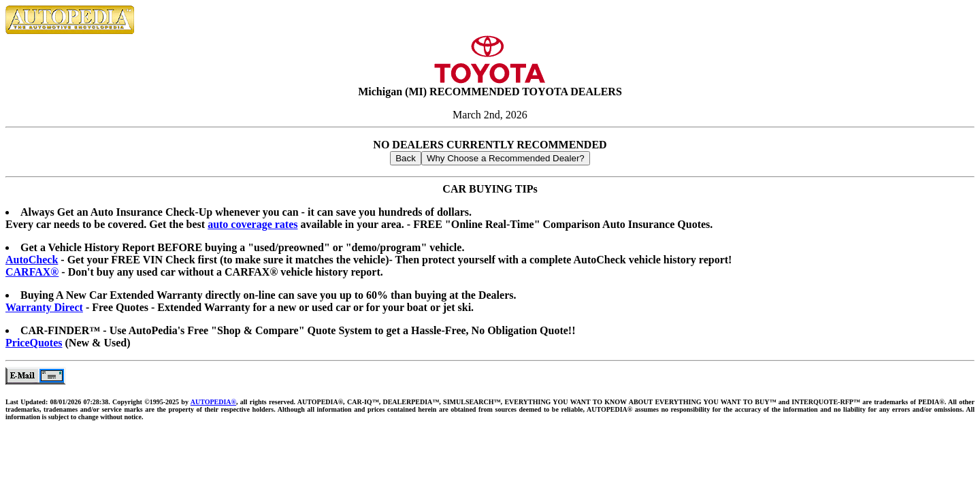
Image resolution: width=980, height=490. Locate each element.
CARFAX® (32, 272)
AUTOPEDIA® (213, 402)
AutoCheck (32, 260)
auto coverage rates (252, 224)
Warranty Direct (44, 307)
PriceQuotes (34, 343)
